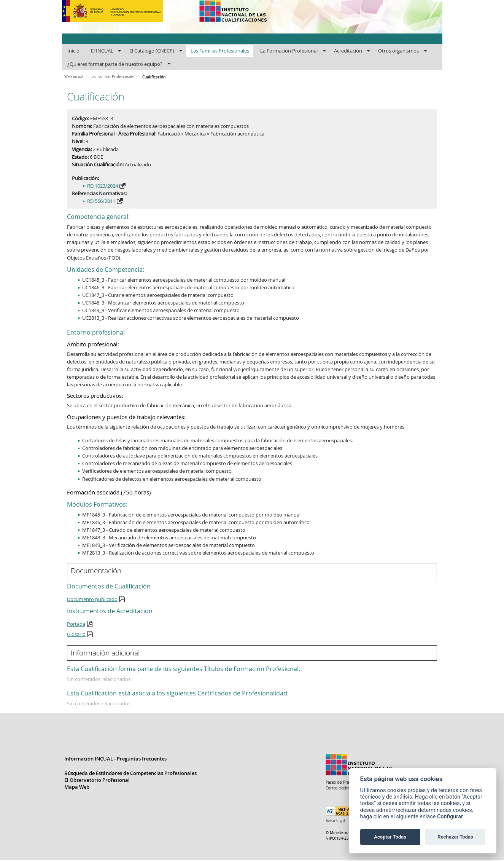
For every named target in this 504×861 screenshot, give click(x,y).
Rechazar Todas (455, 837)
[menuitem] (74, 51)
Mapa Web (77, 788)
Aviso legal (335, 822)
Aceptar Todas (390, 837)
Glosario (76, 634)
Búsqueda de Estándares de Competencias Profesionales (130, 774)
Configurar (450, 817)
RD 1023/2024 (103, 186)
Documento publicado (92, 599)
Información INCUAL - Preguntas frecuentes (115, 759)
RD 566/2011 (101, 201)
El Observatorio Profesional (97, 781)
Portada (76, 624)
